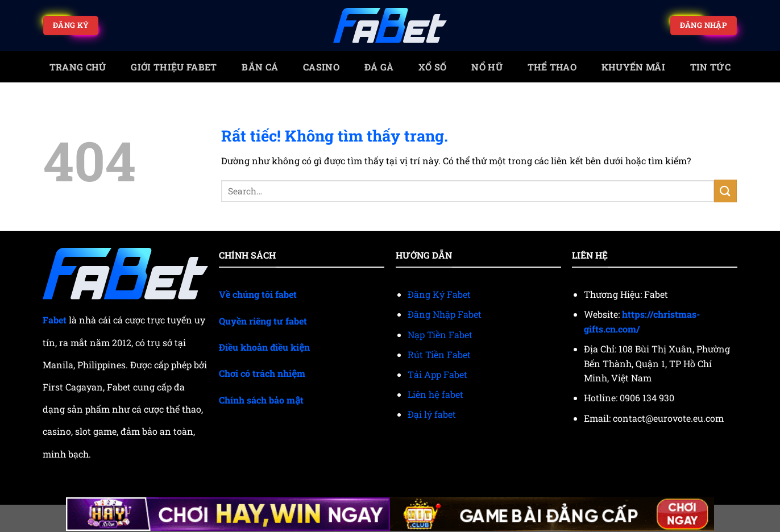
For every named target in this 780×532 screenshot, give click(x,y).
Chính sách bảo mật (261, 400)
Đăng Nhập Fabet (445, 314)
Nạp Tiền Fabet (440, 334)
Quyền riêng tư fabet (263, 321)
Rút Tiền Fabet (439, 354)
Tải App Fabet (437, 374)
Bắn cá (260, 67)
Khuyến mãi (633, 67)
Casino (321, 67)
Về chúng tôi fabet (258, 294)
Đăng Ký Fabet (439, 294)
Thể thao (552, 67)
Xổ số (433, 67)
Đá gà (379, 67)
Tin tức (710, 67)
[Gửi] (725, 191)
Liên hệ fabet (435, 394)
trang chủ (78, 67)
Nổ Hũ (487, 67)
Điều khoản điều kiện (264, 347)
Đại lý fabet (432, 414)
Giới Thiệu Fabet (174, 67)
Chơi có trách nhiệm (262, 373)
